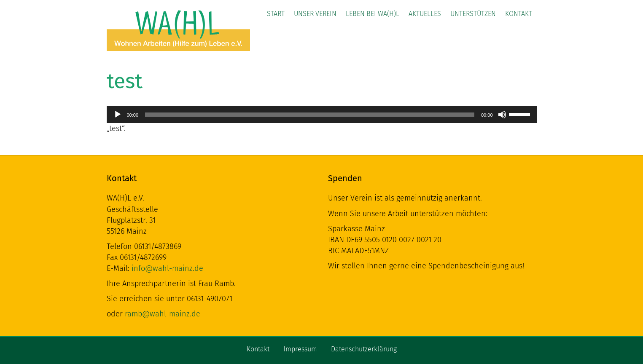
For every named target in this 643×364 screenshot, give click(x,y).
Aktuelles (425, 14)
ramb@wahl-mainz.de (163, 314)
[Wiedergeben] (118, 115)
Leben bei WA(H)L (373, 14)
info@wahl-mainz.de (167, 268)
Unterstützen (473, 14)
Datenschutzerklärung (364, 349)
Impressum (300, 349)
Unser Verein (315, 14)
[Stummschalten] (502, 115)
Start (276, 14)
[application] (322, 115)
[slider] (310, 115)
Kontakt (519, 14)
